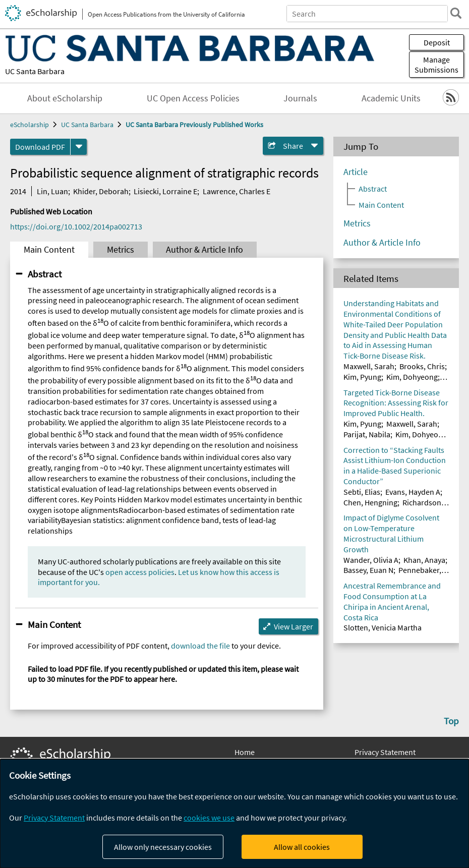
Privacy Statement (385, 752)
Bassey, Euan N (368, 570)
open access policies (140, 572)
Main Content (49, 250)
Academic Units (391, 98)
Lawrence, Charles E (237, 191)
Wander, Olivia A (371, 560)
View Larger (294, 626)
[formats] (79, 147)
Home (245, 752)
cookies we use (209, 818)
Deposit (437, 42)
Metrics (121, 250)
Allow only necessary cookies (163, 847)
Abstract (45, 274)
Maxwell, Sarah (369, 366)
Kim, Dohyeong (412, 377)
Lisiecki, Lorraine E (165, 191)
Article (356, 172)
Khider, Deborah (101, 191)
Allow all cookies (302, 847)
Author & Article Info (204, 250)
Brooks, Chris (422, 366)
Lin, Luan (52, 191)
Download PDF (40, 147)
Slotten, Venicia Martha (383, 627)
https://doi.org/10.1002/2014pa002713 (76, 226)
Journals (300, 98)
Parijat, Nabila (367, 434)
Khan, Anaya (424, 560)
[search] (456, 13)
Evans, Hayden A (413, 492)
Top (451, 721)
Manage (436, 65)
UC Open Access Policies (193, 98)
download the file (200, 646)
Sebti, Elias (362, 492)
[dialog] (234, 814)
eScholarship (30, 125)
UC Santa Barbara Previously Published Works (194, 125)
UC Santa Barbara (35, 71)
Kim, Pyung (362, 377)
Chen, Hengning (370, 502)
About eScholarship (65, 98)
